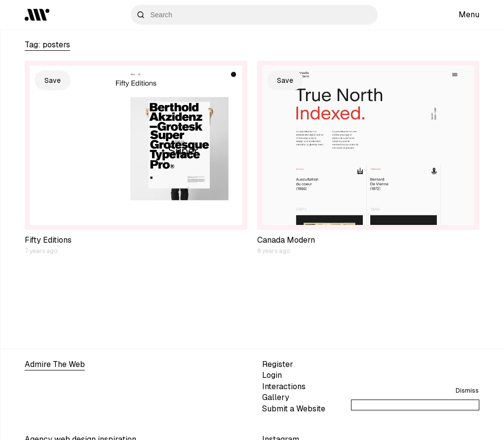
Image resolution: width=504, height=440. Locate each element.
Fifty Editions (48, 240)
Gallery (276, 397)
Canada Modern (286, 240)
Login (272, 375)
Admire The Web (55, 364)
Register (278, 364)
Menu (469, 15)
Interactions (284, 386)
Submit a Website (294, 409)
